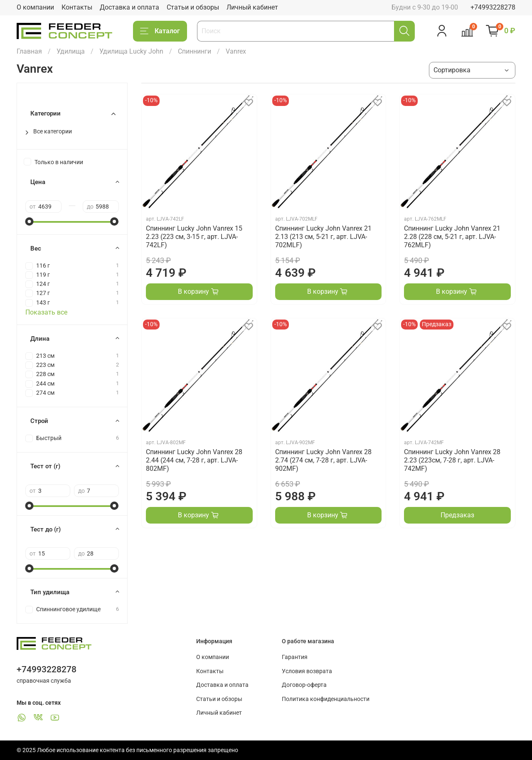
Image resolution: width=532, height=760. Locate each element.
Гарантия (295, 657)
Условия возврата (307, 671)
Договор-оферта (304, 685)
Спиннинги (195, 51)
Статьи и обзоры (193, 7)
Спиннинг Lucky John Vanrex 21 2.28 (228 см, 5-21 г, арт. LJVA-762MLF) (452, 237)
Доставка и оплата (129, 7)
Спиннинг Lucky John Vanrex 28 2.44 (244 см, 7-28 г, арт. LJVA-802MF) (194, 460)
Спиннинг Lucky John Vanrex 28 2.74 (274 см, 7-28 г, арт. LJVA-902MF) (323, 460)
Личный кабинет (252, 7)
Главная (29, 51)
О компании (35, 7)
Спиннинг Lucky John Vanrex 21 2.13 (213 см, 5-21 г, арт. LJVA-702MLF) (323, 237)
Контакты (77, 7)
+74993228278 (493, 7)
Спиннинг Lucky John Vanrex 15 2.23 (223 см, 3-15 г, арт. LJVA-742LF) (194, 237)
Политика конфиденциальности (326, 699)
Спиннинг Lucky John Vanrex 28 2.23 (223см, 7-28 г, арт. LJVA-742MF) (452, 460)
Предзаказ (457, 515)
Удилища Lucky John (131, 51)
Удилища (71, 51)
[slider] (30, 221)
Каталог (160, 31)
